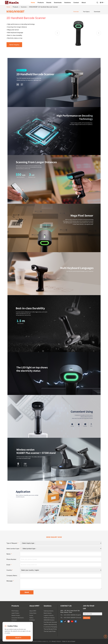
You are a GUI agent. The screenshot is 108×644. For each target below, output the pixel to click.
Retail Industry (48, 613)
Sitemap (73, 641)
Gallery (31, 618)
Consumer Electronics (18, 618)
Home (33, 3)
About (84, 3)
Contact (76, 3)
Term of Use (66, 641)
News (31, 622)
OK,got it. (18, 638)
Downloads (58, 3)
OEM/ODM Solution (49, 620)
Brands (49, 3)
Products (41, 3)
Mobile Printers (16, 615)
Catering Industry (49, 611)
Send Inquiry (14, 45)
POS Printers (15, 611)
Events (31, 615)
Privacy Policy (56, 641)
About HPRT (33, 611)
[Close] (31, 624)
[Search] (97, 3)
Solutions (68, 3)
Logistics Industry (49, 615)
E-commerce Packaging (50, 627)
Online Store (33, 613)
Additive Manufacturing (50, 624)
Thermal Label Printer (50, 631)
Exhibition (32, 620)
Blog (31, 624)
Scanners (24, 7)
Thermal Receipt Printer (50, 629)
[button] (99, 33)
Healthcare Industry (49, 618)
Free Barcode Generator (50, 622)
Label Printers (15, 613)
